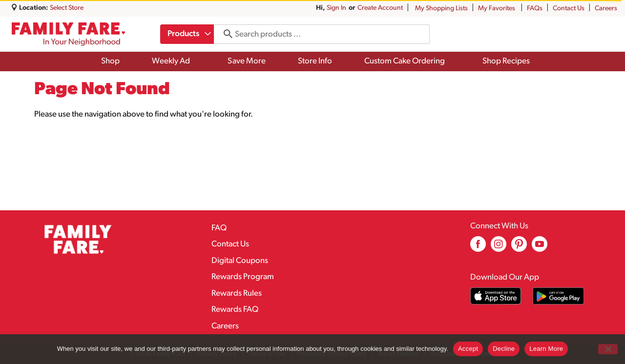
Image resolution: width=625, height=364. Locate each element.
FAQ (219, 228)
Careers (606, 9)
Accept (468, 349)
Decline (504, 349)
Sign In (336, 8)
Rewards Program (243, 277)
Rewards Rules (237, 293)
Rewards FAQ (235, 310)
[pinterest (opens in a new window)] (519, 248)
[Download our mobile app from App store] (496, 296)
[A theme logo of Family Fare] (68, 34)
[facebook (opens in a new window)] (478, 248)
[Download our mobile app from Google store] (558, 296)
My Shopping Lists (441, 9)
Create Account (380, 8)
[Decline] (608, 349)
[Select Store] (67, 8)
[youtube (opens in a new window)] (540, 248)
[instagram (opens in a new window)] (499, 248)
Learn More (546, 349)
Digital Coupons (240, 261)
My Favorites (497, 9)
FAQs (535, 9)
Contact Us (569, 9)
